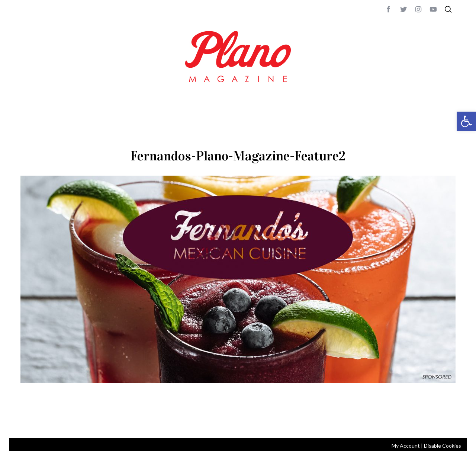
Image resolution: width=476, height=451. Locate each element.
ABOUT (28, 422)
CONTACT (50, 422)
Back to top (435, 422)
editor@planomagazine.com (244, 422)
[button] (466, 121)
